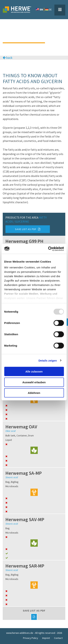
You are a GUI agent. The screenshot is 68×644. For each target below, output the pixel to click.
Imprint (46, 638)
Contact (58, 638)
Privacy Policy (31, 638)
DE (48, 9)
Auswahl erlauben (34, 382)
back (8, 58)
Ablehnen (34, 393)
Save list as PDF (28, 229)
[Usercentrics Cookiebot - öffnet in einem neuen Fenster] (48, 249)
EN (39, 9)
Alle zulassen (34, 371)
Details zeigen (48, 360)
